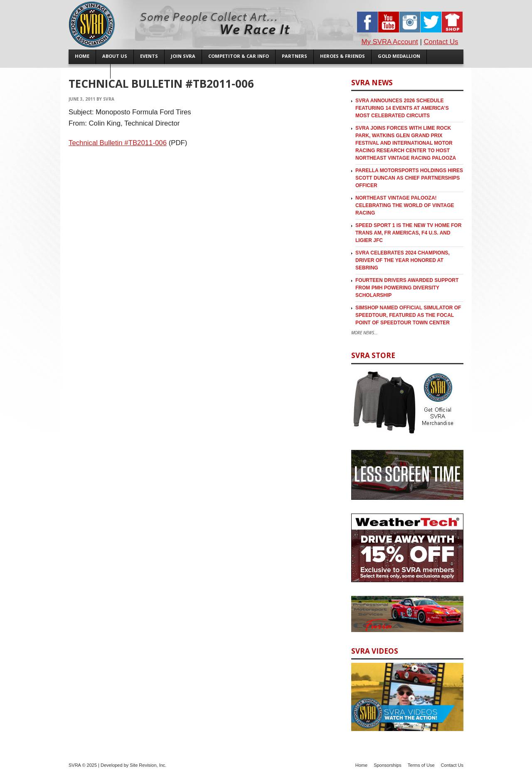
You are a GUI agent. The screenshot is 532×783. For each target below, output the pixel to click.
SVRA (109, 99)
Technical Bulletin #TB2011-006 (118, 143)
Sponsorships (388, 765)
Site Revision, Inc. (148, 765)
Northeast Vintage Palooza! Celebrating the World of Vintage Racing (405, 205)
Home (361, 765)
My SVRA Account (390, 42)
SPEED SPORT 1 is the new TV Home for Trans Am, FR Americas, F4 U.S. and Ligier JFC (408, 233)
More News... (365, 333)
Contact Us (441, 42)
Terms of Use (421, 765)
